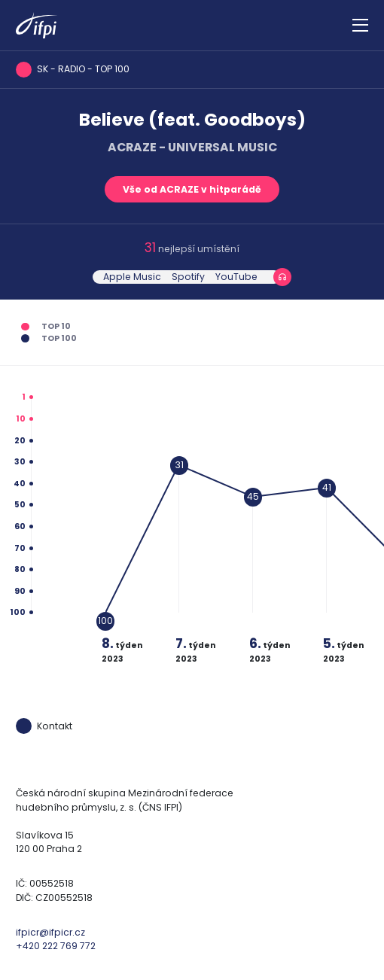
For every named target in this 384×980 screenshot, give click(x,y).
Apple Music (132, 277)
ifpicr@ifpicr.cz (50, 932)
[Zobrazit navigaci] (360, 26)
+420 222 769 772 (56, 946)
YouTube (236, 277)
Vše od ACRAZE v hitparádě (192, 189)
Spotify (188, 277)
